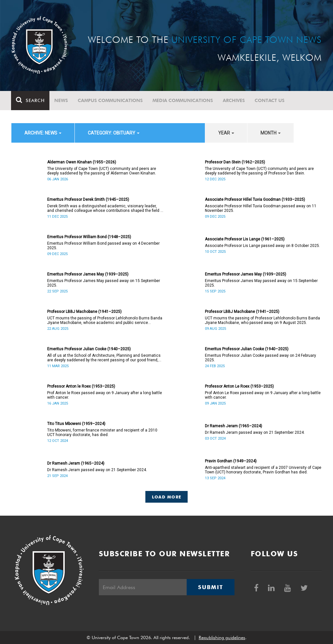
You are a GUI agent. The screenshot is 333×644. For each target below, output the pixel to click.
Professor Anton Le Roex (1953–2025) (239, 386)
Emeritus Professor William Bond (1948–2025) (89, 237)
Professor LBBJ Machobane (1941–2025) (84, 312)
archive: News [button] (43, 133)
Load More (167, 497)
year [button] (226, 133)
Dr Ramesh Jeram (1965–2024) (233, 426)
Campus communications (111, 100)
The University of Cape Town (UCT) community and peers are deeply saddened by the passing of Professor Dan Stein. (259, 171)
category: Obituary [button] (114, 133)
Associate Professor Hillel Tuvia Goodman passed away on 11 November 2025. (261, 208)
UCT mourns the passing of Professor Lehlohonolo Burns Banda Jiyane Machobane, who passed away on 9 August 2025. (262, 320)
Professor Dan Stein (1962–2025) (235, 162)
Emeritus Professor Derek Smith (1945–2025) (88, 200)
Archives (234, 100)
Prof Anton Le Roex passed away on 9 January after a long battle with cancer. (263, 395)
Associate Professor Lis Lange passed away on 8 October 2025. (262, 246)
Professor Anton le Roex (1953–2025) (81, 386)
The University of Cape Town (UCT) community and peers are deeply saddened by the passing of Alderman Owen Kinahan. (102, 171)
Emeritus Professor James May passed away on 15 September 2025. (104, 283)
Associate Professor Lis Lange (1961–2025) (245, 239)
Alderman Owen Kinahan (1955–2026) (82, 162)
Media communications (183, 100)
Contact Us (270, 100)
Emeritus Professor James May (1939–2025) (88, 274)
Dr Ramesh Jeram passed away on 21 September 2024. (255, 432)
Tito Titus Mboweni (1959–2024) (76, 424)
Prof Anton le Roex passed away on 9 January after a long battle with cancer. (105, 395)
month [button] (271, 133)
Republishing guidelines (222, 638)
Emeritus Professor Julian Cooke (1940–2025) (89, 349)
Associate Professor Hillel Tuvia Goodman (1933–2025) (255, 200)
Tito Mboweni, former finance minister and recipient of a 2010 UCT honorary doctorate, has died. (102, 432)
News (61, 100)
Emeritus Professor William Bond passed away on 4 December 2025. (103, 246)
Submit (210, 587)
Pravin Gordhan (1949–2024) (231, 461)
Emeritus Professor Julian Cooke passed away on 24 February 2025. (260, 358)
